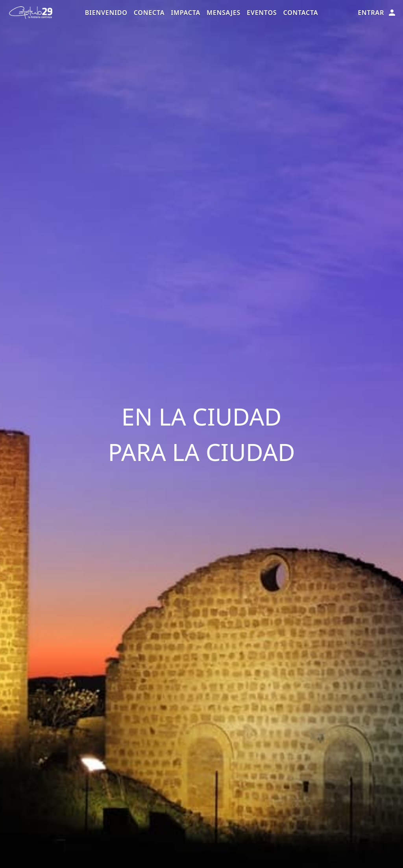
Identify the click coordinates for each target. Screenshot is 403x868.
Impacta (186, 13)
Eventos (262, 13)
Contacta (300, 13)
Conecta (149, 13)
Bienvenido (106, 13)
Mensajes (224, 13)
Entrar (377, 13)
